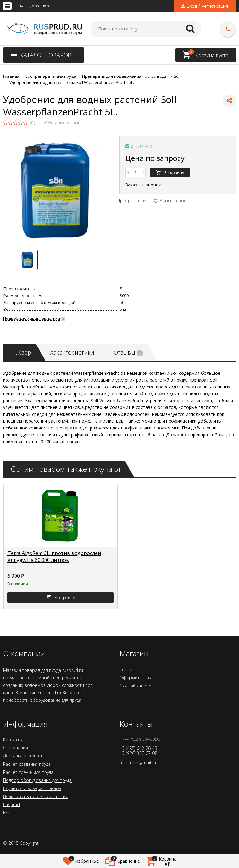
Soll (123, 289)
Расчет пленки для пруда (28, 772)
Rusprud (12, 804)
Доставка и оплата (23, 756)
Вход (192, 6)
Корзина (128, 670)
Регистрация (215, 6)
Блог (8, 813)
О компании (16, 748)
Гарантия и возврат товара (32, 788)
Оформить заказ (137, 678)
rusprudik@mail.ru (138, 762)
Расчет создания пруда (27, 764)
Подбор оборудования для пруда (37, 780)
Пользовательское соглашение (36, 796)
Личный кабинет (136, 686)
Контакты (13, 739)
